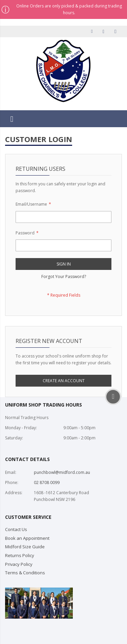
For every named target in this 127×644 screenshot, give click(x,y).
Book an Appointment (27, 538)
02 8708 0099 (47, 482)
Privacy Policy (19, 564)
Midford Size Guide (25, 547)
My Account (93, 31)
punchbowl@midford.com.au (62, 472)
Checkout (105, 31)
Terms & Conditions (25, 573)
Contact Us (16, 529)
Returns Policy (20, 555)
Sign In (116, 31)
